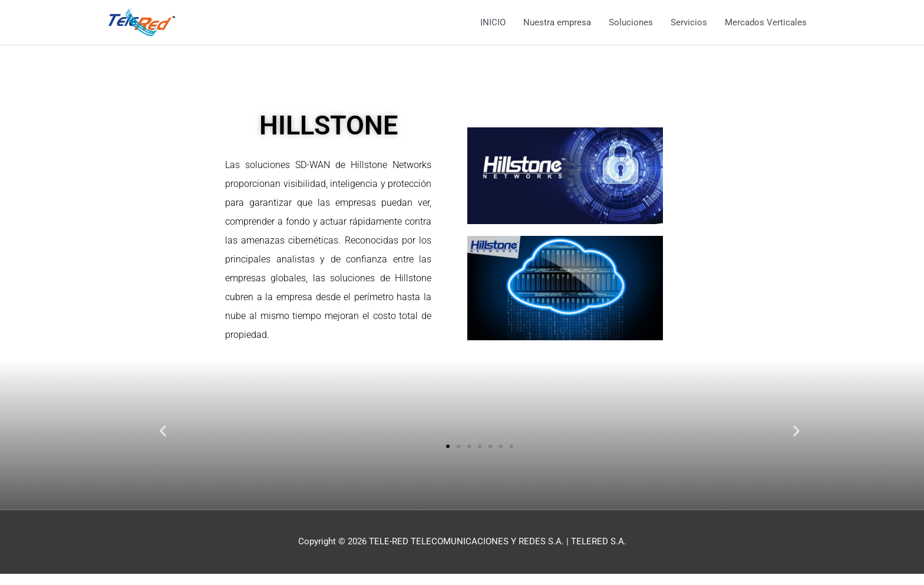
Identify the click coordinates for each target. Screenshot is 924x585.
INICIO (493, 22)
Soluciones (631, 22)
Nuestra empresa (557, 22)
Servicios (689, 22)
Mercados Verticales (766, 22)
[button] (163, 441)
